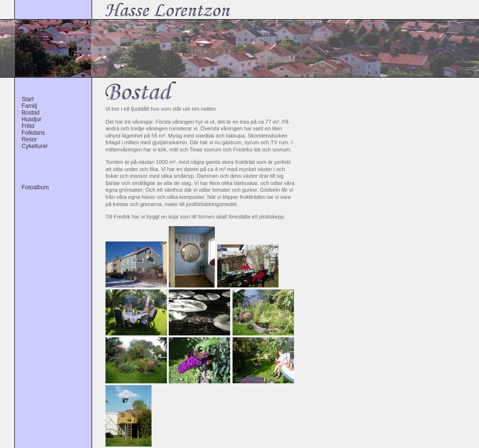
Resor (29, 139)
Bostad (30, 113)
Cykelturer (35, 146)
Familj (29, 106)
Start (28, 99)
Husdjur (31, 119)
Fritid (28, 126)
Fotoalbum (35, 187)
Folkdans (33, 133)
